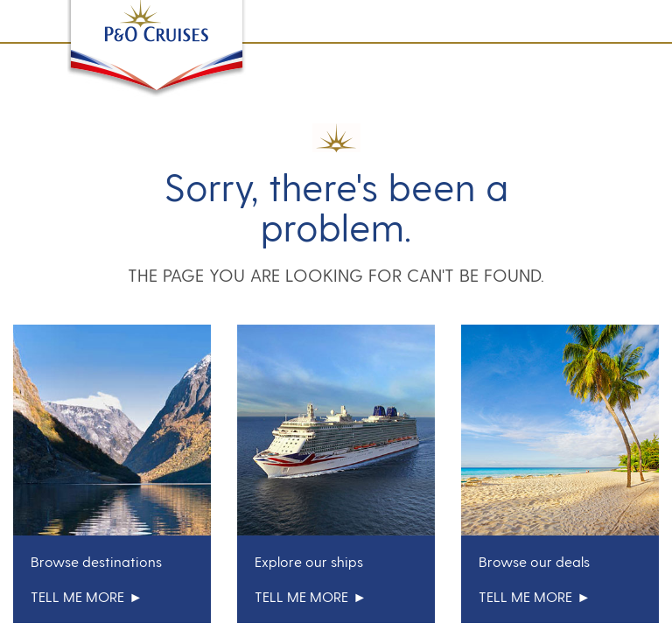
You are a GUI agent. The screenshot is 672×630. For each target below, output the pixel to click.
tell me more (87, 596)
